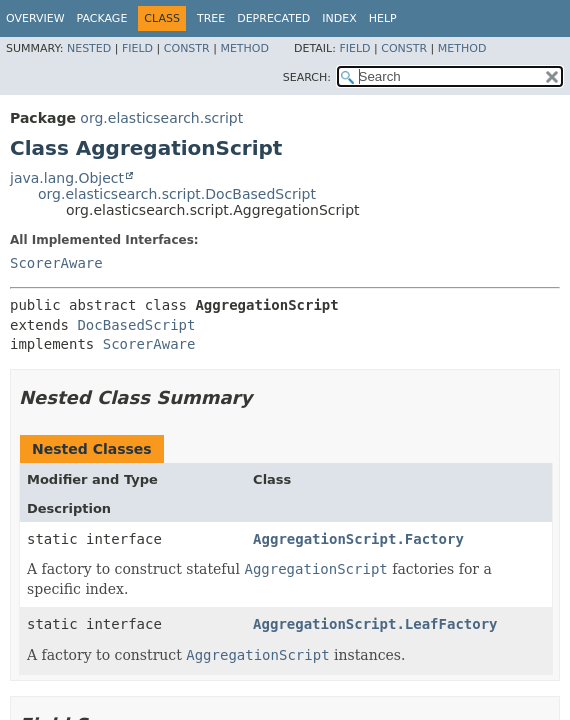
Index (339, 18)
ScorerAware (56, 263)
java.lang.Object (67, 178)
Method (244, 48)
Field (137, 48)
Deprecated (273, 18)
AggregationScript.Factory (358, 539)
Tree (211, 18)
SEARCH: (307, 77)
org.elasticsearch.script (161, 118)
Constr (187, 48)
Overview (35, 18)
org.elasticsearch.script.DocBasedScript (177, 194)
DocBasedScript (136, 325)
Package (102, 18)
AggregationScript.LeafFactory (375, 624)
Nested (89, 48)
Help (383, 18)
